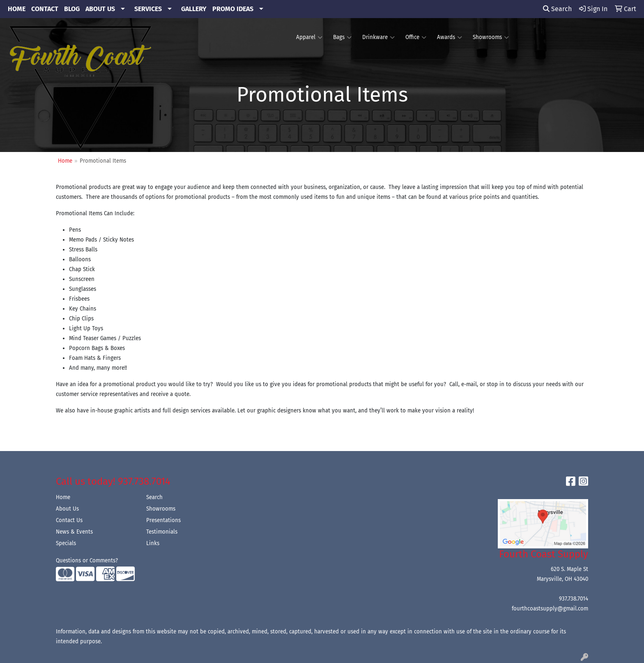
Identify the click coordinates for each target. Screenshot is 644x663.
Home (63, 497)
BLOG (72, 9)
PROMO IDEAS (233, 9)
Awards (450, 37)
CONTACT (45, 9)
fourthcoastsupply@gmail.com (550, 609)
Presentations (163, 520)
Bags (342, 37)
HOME (17, 9)
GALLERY (194, 9)
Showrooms (491, 37)
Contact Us (69, 520)
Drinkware (378, 37)
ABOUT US (100, 9)
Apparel (309, 37)
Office (416, 37)
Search (557, 9)
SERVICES (148, 9)
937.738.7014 (574, 599)
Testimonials (162, 532)
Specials (66, 543)
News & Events (74, 532)
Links (153, 543)
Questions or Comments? (87, 561)
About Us (67, 509)
